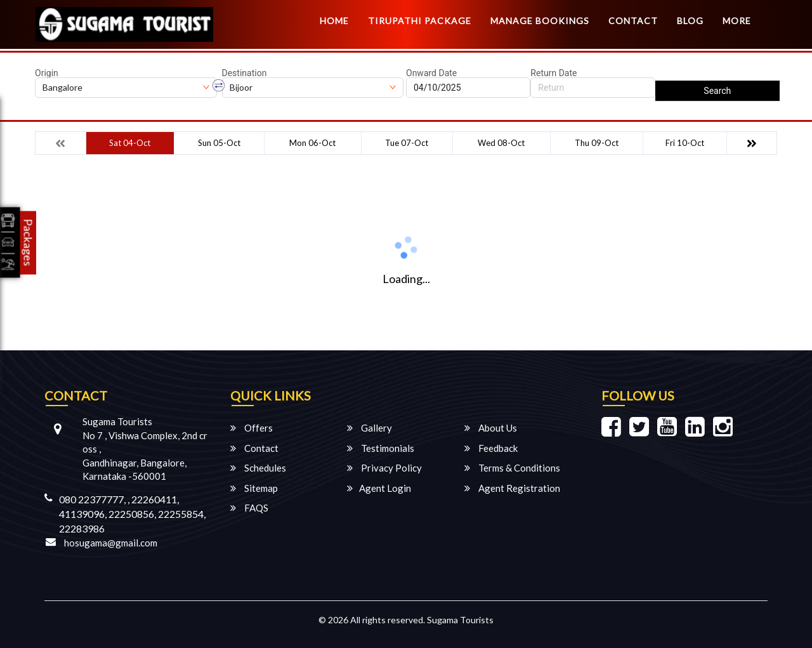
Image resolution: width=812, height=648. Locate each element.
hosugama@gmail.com (111, 543)
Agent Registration (512, 488)
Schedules (258, 468)
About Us (491, 428)
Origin (47, 73)
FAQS (249, 508)
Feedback (491, 448)
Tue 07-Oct (407, 143)
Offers (252, 428)
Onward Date (431, 73)
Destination (245, 73)
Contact (633, 21)
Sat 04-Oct (130, 143)
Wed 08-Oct (501, 143)
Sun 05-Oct (219, 143)
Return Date (553, 73)
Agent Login (379, 488)
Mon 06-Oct (312, 143)
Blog (690, 21)
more (737, 21)
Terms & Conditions (512, 468)
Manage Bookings (540, 21)
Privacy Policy (384, 468)
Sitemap (254, 488)
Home (334, 21)
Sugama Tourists (460, 620)
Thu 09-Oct (597, 143)
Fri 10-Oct (685, 143)
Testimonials (381, 448)
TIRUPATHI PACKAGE (420, 21)
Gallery (370, 428)
